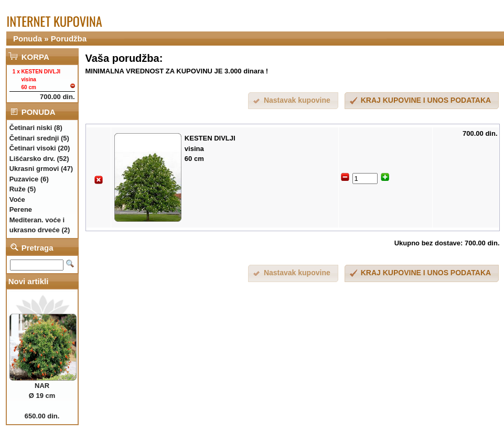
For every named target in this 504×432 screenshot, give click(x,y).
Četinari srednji (34, 138)
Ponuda (28, 39)
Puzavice (24, 179)
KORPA (35, 57)
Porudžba (69, 39)
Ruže (18, 189)
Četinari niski (31, 128)
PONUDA (39, 112)
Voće (17, 199)
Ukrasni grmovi (34, 169)
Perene (21, 209)
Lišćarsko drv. (32, 159)
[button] (422, 101)
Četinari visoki (33, 148)
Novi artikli (29, 281)
